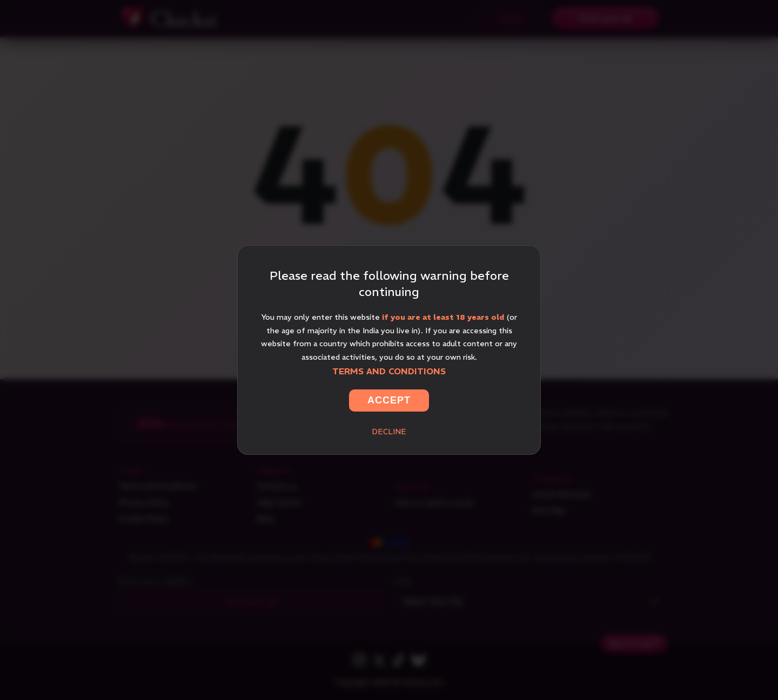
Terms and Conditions (389, 371)
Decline (389, 432)
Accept (389, 400)
